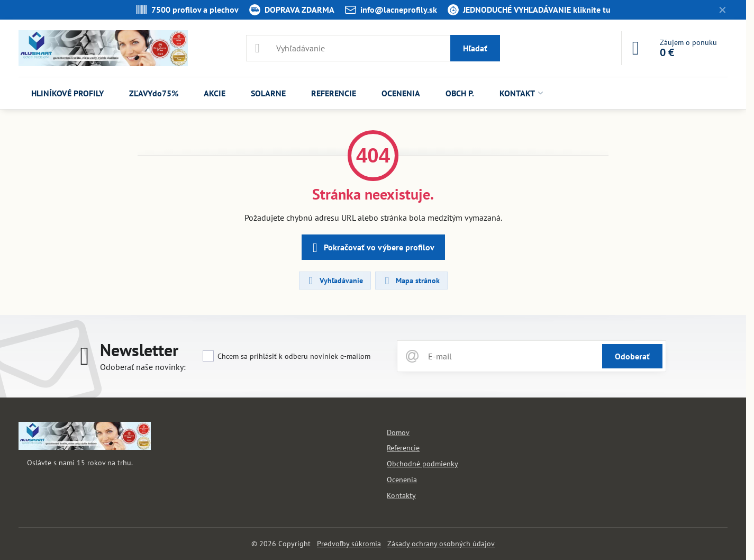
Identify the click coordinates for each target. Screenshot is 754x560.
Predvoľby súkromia (349, 544)
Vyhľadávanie (334, 281)
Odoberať (632, 356)
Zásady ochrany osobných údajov (441, 544)
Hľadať (475, 48)
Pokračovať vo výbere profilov (372, 248)
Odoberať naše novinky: (143, 367)
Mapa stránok (411, 281)
